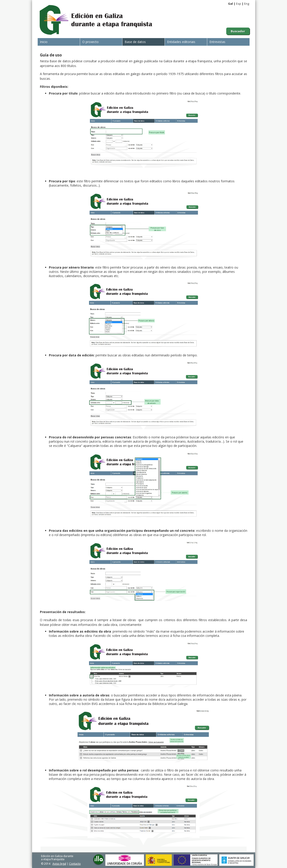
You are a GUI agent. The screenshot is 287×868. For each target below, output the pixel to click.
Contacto (75, 864)
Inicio (44, 42)
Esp (239, 4)
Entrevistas (217, 42)
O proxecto (90, 42)
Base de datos (135, 42)
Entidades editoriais (181, 42)
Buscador (238, 31)
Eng (247, 4)
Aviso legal (59, 864)
